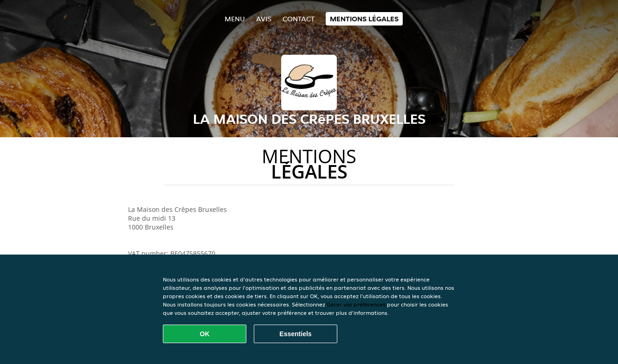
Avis (264, 19)
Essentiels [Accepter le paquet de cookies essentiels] (295, 334)
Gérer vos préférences (356, 304)
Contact (299, 19)
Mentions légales (364, 19)
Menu (235, 19)
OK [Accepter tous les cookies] (205, 334)
